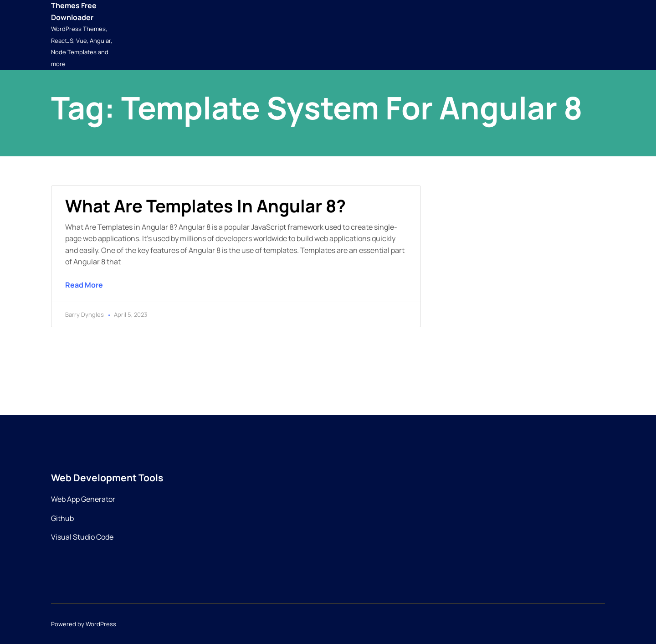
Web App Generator (83, 499)
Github (62, 518)
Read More (84, 285)
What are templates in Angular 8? (205, 206)
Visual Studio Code (82, 537)
